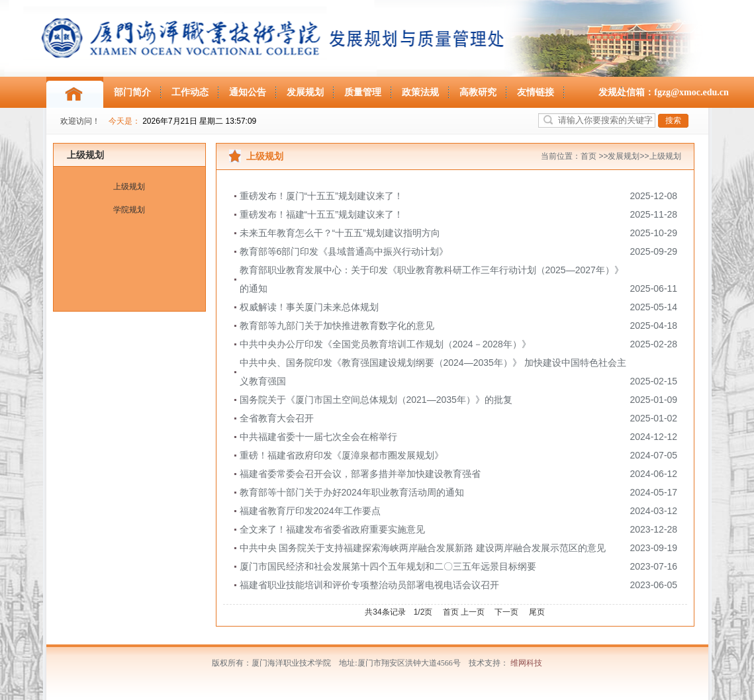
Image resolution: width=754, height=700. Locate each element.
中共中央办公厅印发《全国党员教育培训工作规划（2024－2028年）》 (385, 344)
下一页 (506, 612)
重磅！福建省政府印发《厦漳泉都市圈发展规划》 (342, 455)
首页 (589, 156)
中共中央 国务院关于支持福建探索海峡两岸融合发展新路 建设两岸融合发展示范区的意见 (423, 548)
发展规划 (305, 92)
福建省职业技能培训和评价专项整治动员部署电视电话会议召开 (369, 585)
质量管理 (363, 92)
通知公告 (248, 92)
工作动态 (190, 92)
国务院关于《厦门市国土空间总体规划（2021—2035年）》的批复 (376, 400)
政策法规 (420, 92)
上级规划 (85, 155)
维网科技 (526, 663)
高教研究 (478, 92)
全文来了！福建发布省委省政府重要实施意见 (332, 529)
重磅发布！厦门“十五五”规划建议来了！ (321, 196)
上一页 (473, 612)
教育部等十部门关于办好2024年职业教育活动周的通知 (352, 492)
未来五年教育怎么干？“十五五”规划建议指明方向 (340, 233)
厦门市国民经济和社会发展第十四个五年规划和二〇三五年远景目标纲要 (388, 566)
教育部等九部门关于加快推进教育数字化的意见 (337, 326)
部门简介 (132, 92)
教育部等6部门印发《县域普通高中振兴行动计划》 (344, 251)
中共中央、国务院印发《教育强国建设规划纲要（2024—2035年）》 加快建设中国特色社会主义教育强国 (433, 372)
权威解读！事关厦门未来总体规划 (309, 307)
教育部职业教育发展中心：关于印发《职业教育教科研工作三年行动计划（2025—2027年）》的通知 (432, 279)
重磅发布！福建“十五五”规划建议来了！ (321, 214)
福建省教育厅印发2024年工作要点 (310, 511)
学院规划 (129, 210)
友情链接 (536, 92)
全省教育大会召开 (277, 418)
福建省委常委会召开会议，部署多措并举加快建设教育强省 (360, 474)
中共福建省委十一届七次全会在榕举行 (318, 437)
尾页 (537, 612)
